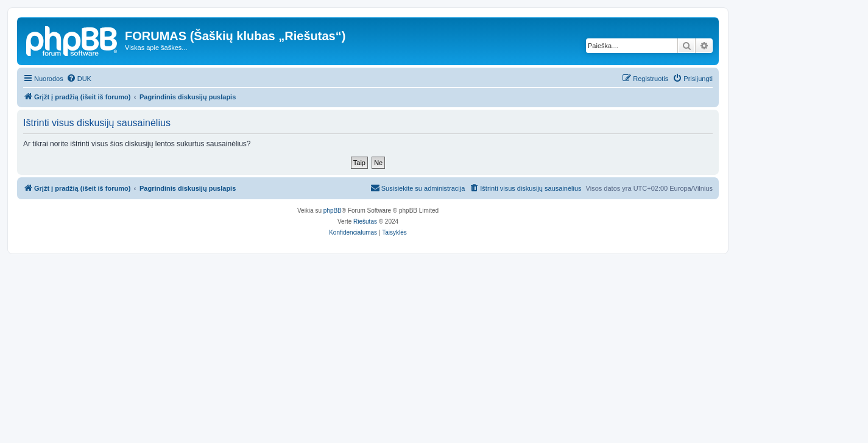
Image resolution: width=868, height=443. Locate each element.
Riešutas (365, 221)
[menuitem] (79, 79)
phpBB (333, 211)
